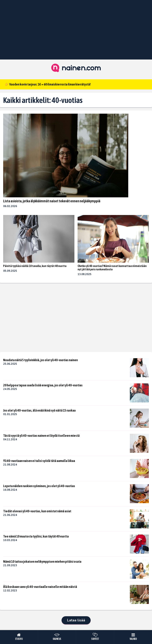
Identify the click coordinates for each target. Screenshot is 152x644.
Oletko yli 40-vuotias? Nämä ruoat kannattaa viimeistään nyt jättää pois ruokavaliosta (112, 268)
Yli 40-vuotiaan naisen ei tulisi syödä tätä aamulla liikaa (39, 461)
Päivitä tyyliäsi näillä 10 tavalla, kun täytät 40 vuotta (35, 266)
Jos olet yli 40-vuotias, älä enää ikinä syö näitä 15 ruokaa (39, 410)
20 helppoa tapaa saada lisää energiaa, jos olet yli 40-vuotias (43, 385)
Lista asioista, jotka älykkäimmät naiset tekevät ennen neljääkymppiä (52, 201)
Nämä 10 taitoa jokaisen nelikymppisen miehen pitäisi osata (42, 561)
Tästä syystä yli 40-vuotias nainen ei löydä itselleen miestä (41, 436)
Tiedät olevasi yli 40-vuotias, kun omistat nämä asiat (37, 511)
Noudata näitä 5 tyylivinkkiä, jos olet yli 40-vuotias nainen (40, 360)
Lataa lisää (76, 620)
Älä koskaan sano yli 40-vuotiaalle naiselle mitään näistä (40, 587)
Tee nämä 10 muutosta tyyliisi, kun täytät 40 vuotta (36, 536)
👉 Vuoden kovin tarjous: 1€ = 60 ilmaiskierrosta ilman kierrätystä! (48, 84)
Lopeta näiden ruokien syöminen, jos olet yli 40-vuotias (39, 486)
